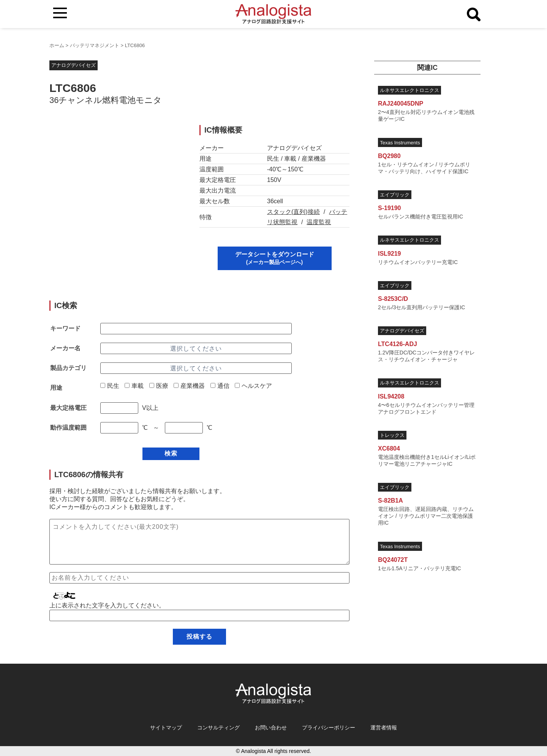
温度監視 (319, 222)
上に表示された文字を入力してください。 (107, 605)
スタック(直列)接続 (293, 212)
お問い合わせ (271, 728)
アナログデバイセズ (74, 65)
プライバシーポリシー (329, 728)
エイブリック (395, 195)
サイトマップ (166, 728)
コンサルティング (218, 728)
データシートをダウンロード (275, 258)
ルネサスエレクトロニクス (409, 90)
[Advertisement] (117, 178)
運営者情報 (384, 728)
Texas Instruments (400, 143)
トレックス (392, 435)
